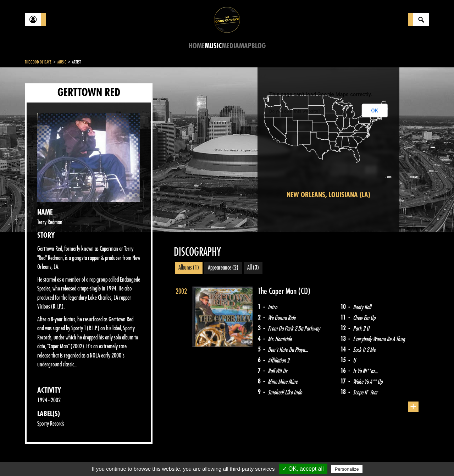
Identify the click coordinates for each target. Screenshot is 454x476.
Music (213, 46)
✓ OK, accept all (303, 469)
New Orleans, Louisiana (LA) (328, 195)
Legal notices (81, 458)
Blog (259, 46)
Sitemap (142, 458)
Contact (43, 458)
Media (230, 46)
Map (245, 46)
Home (197, 46)
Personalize (347, 469)
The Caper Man (278, 291)
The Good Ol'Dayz (38, 62)
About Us (114, 458)
